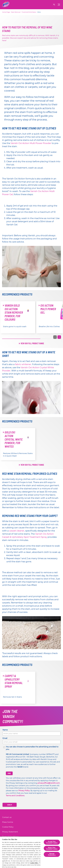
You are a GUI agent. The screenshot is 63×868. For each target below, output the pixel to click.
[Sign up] (10, 805)
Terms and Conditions (15, 796)
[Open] (54, 5)
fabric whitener (23, 364)
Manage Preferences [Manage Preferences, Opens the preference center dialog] (52, 854)
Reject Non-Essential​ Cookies (52, 848)
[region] (31, 852)
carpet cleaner (17, 531)
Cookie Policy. (34, 863)
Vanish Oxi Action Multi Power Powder (31, 143)
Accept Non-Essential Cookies (52, 842)
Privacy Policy (24, 791)
